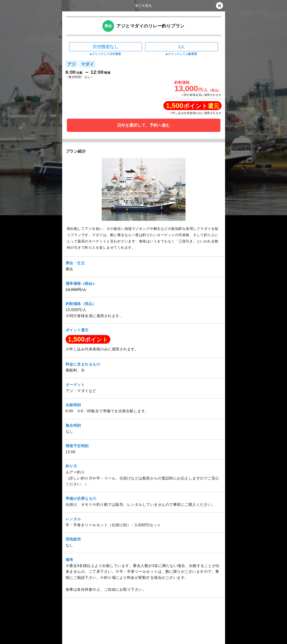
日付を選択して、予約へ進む (144, 125)
